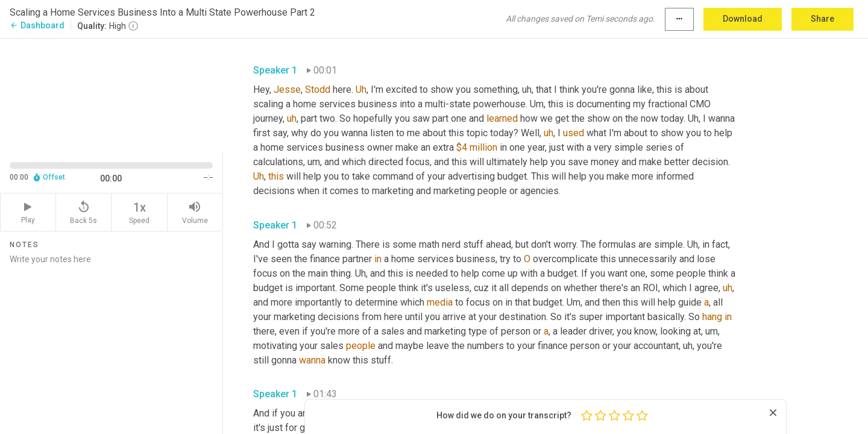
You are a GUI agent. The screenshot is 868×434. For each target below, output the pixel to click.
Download (743, 19)
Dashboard (37, 25)
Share (822, 19)
